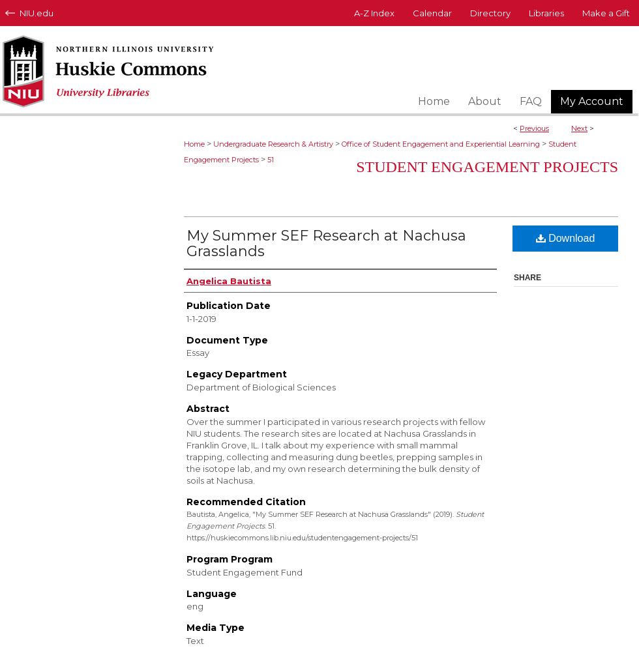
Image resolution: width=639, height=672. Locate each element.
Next (579, 128)
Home (194, 144)
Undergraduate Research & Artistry (273, 144)
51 (271, 160)
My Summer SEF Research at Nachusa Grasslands (326, 243)
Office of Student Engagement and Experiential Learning (441, 144)
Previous (534, 128)
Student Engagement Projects (487, 167)
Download (566, 238)
